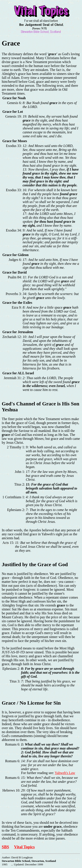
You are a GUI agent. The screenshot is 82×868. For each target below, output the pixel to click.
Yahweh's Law (65, 773)
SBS (5, 847)
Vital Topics (24, 847)
